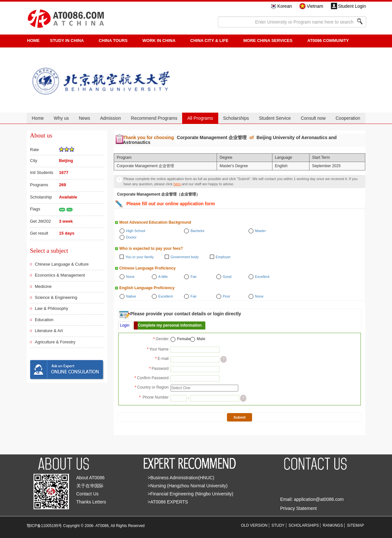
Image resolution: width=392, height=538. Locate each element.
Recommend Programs (154, 118)
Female (184, 339)
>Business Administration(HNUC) (181, 478)
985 (62, 210)
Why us (61, 118)
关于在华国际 (90, 486)
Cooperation (348, 118)
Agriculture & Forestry (55, 342)
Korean (284, 6)
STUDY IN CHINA (67, 41)
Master (260, 231)
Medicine (43, 286)
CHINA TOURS (113, 41)
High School (136, 231)
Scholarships (236, 118)
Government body (185, 257)
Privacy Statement (299, 508)
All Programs (200, 118)
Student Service (275, 118)
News (84, 118)
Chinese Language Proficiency (147, 268)
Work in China (159, 41)
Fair (194, 277)
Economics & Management (60, 275)
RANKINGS (333, 525)
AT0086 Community (328, 41)
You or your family (140, 257)
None (130, 277)
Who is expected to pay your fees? (151, 249)
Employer (223, 257)
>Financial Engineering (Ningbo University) (191, 494)
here (177, 184)
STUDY (278, 525)
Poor (226, 296)
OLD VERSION (254, 525)
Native (131, 296)
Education (44, 320)
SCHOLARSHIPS (304, 525)
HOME (33, 41)
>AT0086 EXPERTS (168, 502)
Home (38, 118)
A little (163, 277)
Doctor (131, 237)
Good (227, 277)
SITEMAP (355, 525)
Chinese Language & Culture (62, 264)
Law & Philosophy (51, 308)
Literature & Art (49, 331)
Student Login (352, 6)
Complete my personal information (170, 325)
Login (125, 325)
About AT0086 (91, 478)
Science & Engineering (56, 297)
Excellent (262, 277)
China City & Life (209, 41)
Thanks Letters (91, 502)
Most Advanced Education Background (155, 222)
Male (201, 339)
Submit (239, 417)
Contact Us (88, 494)
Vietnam (315, 6)
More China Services (268, 41)
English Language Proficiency (147, 288)
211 (69, 210)
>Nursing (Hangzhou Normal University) (188, 486)
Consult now (313, 118)
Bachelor (197, 231)
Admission (110, 118)
